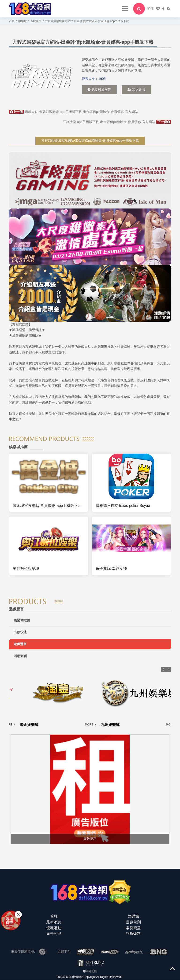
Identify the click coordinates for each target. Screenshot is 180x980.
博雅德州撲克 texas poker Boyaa (123, 506)
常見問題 (133, 928)
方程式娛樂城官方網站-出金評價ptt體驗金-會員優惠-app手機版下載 (90, 140)
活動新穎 (20, 656)
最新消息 (54, 922)
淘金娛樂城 (61, 725)
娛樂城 (133, 916)
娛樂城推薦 (22, 620)
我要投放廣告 (99, 89)
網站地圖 (91, 971)
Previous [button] (163, 669)
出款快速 (20, 632)
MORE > (41, 725)
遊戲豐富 (20, 644)
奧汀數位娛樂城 (26, 569)
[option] (41, 76)
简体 (150, 8)
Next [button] (169, 669)
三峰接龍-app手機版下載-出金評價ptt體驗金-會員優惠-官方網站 (117, 122)
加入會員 (136, 89)
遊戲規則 (133, 922)
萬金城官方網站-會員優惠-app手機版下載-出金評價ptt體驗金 (63, 506)
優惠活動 (54, 928)
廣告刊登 (54, 934)
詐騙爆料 (133, 934)
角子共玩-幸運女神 (111, 569)
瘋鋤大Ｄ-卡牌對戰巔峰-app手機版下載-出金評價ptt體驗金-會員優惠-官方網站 (73, 112)
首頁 (54, 916)
